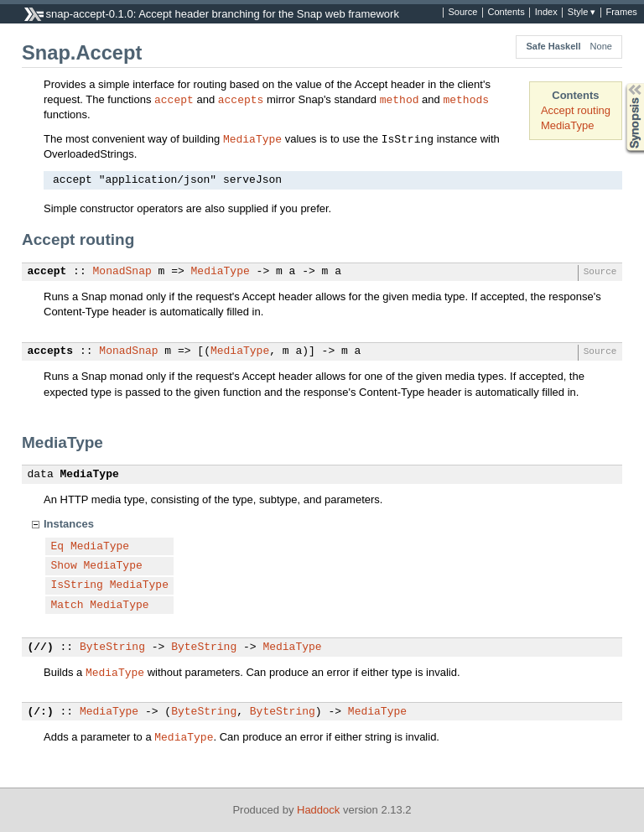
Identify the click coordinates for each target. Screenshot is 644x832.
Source (462, 13)
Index (546, 13)
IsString (77, 585)
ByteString (112, 647)
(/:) (41, 712)
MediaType (568, 125)
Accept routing (576, 110)
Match (68, 606)
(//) (41, 647)
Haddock (318, 810)
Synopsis (621, 83)
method (400, 99)
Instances (69, 524)
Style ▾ (582, 13)
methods (466, 99)
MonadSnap (122, 272)
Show (64, 566)
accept (174, 99)
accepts (241, 99)
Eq (58, 547)
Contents (506, 13)
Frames (621, 13)
